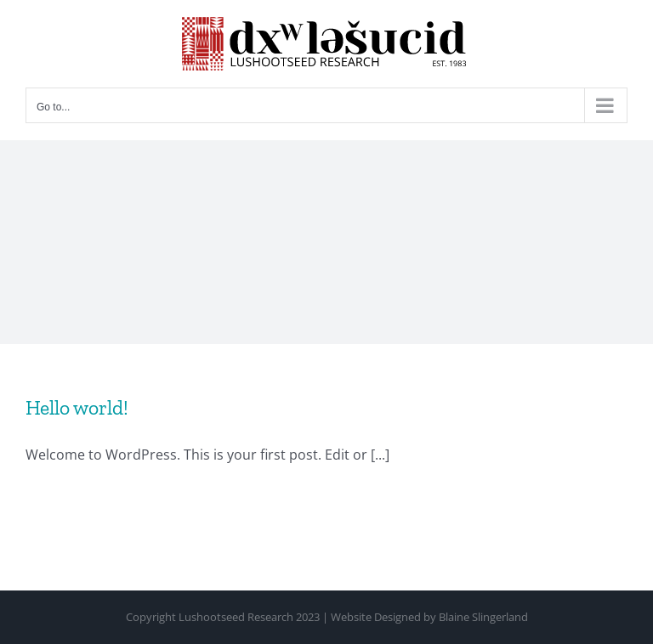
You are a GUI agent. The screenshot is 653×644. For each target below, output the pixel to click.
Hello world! (77, 408)
